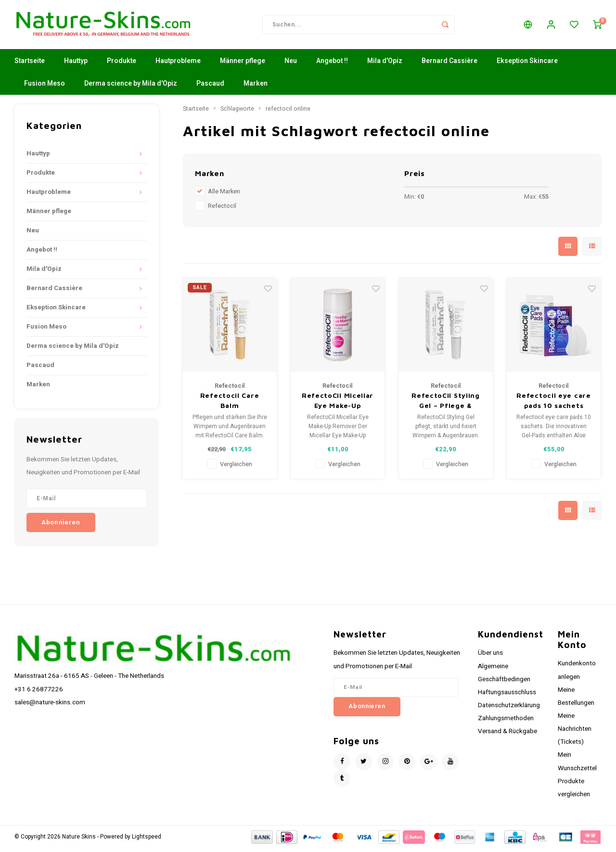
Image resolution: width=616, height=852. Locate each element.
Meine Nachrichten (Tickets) (575, 733)
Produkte (122, 65)
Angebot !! (332, 65)
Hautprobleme (178, 65)
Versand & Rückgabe (507, 735)
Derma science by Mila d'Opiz (131, 87)
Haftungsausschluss (507, 696)
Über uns (490, 657)
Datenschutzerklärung (509, 709)
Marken (256, 87)
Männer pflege (243, 65)
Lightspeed (147, 841)
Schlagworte (237, 113)
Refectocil (222, 210)
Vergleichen (236, 468)
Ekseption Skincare (527, 65)
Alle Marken (224, 195)
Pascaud (210, 87)
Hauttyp (76, 65)
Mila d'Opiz (385, 65)
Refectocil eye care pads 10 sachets (553, 404)
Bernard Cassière (449, 65)
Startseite (30, 65)
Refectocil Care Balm (230, 404)
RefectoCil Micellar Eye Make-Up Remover (338, 405)
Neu (291, 65)
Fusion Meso (45, 87)
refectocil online (288, 113)
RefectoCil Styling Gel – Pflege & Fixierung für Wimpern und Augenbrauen (446, 405)
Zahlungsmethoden (506, 722)
